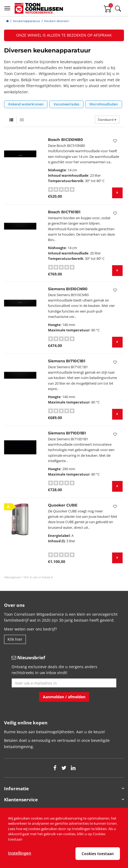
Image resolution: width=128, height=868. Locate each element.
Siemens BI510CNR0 (68, 289)
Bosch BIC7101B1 (64, 212)
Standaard (107, 120)
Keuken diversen (57, 21)
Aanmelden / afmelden (64, 697)
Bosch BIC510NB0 (65, 140)
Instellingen (20, 853)
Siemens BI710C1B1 (67, 361)
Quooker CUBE (63, 505)
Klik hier (15, 639)
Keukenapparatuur (27, 21)
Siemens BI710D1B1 (67, 433)
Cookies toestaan (98, 854)
